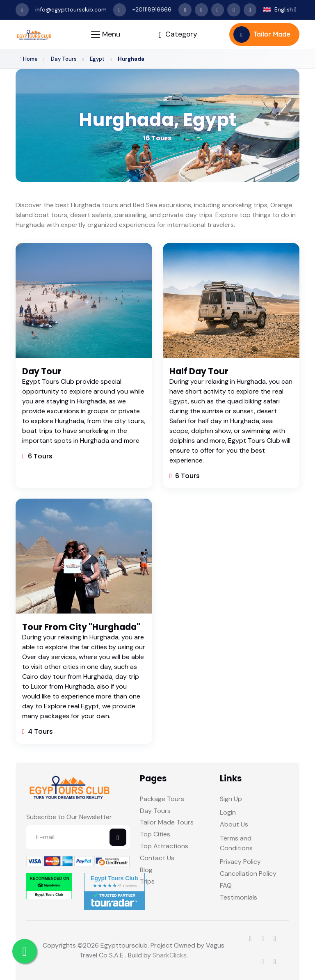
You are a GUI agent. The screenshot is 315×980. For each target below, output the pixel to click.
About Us (234, 825)
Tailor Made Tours (167, 823)
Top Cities (155, 835)
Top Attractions (164, 846)
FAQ (226, 885)
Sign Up (231, 799)
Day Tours (64, 59)
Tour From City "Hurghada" (81, 627)
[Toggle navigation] (106, 35)
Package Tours (162, 799)
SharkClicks (170, 955)
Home (29, 59)
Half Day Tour (199, 372)
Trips (147, 882)
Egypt (98, 59)
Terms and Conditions (236, 843)
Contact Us (157, 858)
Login (228, 813)
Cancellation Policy (248, 874)
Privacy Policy (240, 862)
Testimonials (239, 897)
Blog (146, 870)
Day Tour (42, 372)
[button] (279, 10)
